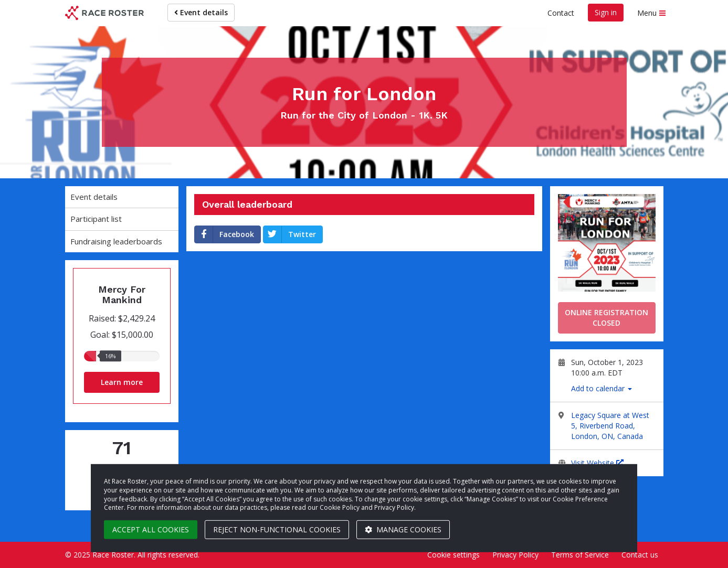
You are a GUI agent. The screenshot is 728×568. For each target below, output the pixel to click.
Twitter (290, 234)
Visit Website (597, 463)
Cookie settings (453, 555)
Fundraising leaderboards (116, 241)
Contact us (640, 555)
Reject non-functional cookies (277, 529)
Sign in (606, 12)
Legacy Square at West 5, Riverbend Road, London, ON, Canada (610, 426)
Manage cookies (403, 529)
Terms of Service (580, 555)
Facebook (224, 234)
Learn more (122, 382)
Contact (561, 13)
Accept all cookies (151, 529)
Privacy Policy (515, 555)
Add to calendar (602, 388)
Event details (201, 12)
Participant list (96, 219)
